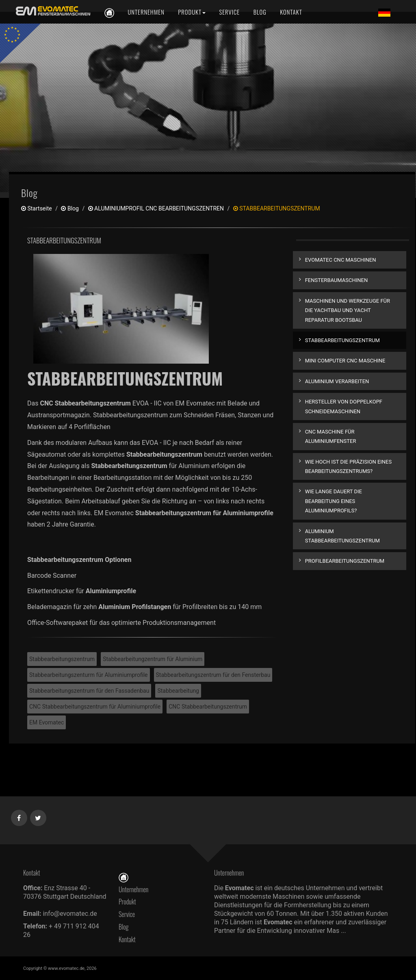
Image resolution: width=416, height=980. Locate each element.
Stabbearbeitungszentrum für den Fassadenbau (89, 691)
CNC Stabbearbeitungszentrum (208, 707)
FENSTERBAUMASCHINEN (337, 280)
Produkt (127, 902)
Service (127, 914)
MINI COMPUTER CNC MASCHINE (345, 361)
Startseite (37, 208)
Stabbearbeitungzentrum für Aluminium (153, 659)
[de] (52, 11)
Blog (70, 208)
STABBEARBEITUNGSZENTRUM (342, 340)
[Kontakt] (290, 12)
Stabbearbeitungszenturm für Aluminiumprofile (89, 675)
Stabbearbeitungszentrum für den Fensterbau (213, 675)
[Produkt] (192, 12)
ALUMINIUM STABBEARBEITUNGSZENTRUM (342, 536)
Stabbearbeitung (178, 691)
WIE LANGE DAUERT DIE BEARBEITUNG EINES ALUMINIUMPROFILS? (334, 501)
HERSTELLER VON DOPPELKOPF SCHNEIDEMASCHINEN (344, 406)
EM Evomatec (47, 722)
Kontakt (129, 939)
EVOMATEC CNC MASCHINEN (341, 260)
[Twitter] (38, 816)
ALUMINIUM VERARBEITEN (337, 381)
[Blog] (260, 12)
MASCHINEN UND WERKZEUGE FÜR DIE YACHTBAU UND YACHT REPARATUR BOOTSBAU (348, 310)
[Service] (230, 12)
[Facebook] (19, 816)
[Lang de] (384, 12)
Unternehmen (133, 889)
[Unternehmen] (146, 12)
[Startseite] (123, 877)
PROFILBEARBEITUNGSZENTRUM (345, 561)
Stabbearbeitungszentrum (62, 659)
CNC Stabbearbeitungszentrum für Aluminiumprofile (95, 707)
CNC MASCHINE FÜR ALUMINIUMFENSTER (331, 436)
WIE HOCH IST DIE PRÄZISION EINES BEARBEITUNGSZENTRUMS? (349, 466)
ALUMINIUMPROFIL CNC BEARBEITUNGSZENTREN (156, 208)
